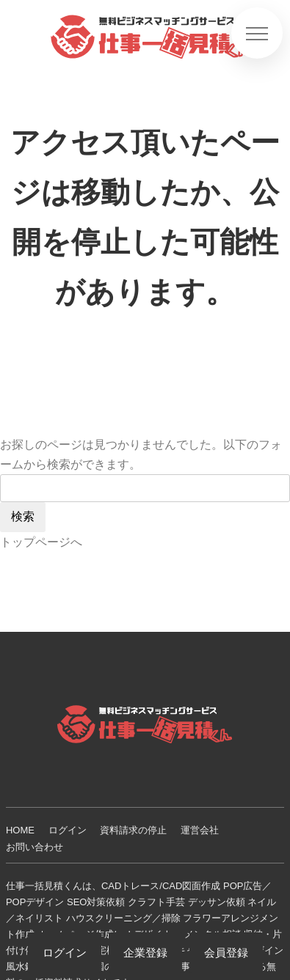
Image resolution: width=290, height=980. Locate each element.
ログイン (68, 830)
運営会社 (200, 830)
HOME (20, 830)
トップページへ (41, 542)
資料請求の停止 (133, 830)
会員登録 (226, 953)
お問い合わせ (35, 847)
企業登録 (145, 953)
